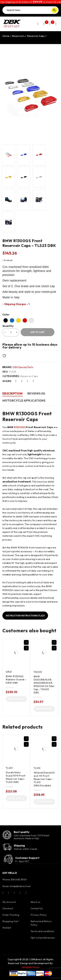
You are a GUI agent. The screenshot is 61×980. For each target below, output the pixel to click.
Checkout (8, 908)
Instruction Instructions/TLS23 (25, 616)
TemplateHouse (30, 967)
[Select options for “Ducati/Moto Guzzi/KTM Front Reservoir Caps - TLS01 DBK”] (16, 798)
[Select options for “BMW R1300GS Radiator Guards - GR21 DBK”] (16, 699)
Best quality (22, 832)
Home (6, 36)
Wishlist (7, 928)
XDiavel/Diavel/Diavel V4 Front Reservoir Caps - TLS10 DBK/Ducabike (44, 779)
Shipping (19, 845)
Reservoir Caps (36, 36)
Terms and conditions (42, 931)
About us (35, 902)
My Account (9, 902)
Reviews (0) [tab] (36, 393)
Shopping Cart (10, 921)
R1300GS (20, 427)
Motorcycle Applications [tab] (24, 401)
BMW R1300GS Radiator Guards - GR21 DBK (16, 679)
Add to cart (38, 332)
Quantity (8, 326)
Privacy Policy (39, 915)
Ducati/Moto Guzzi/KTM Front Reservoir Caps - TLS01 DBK (16, 777)
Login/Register (38, 24)
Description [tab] (12, 393)
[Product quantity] (11, 332)
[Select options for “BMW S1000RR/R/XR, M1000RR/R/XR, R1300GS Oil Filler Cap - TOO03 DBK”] (44, 709)
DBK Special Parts (23, 367)
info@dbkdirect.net (20, 886)
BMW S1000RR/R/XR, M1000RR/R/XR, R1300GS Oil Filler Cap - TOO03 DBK (44, 684)
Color (6, 315)
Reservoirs (18, 36)
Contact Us (37, 908)
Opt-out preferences (43, 938)
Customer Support (27, 858)
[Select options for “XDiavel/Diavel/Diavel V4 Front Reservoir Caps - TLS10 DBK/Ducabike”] (44, 802)
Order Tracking (11, 915)
